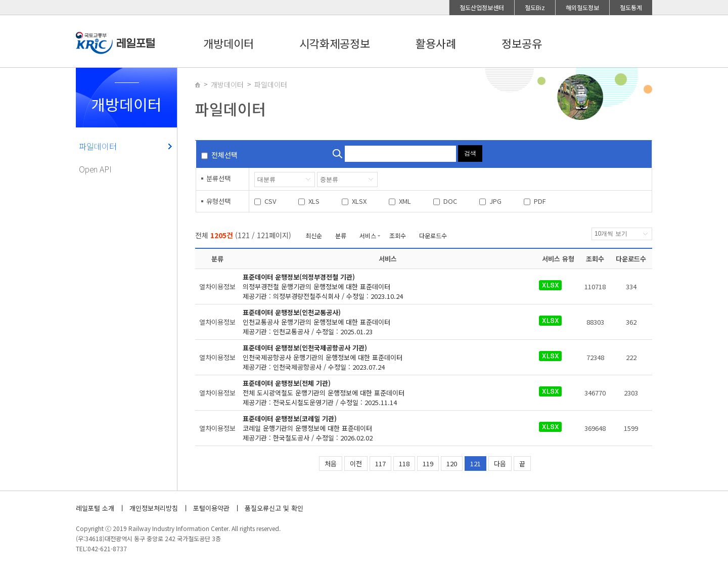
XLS (314, 201)
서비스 (368, 235)
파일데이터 (98, 146)
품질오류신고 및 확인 (274, 508)
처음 (331, 463)
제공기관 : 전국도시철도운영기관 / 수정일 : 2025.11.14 (382, 393)
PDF (540, 201)
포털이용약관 (211, 508)
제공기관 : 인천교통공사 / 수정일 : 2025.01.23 (382, 322)
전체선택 (224, 155)
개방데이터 (229, 43)
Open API (95, 169)
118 (404, 463)
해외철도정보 (582, 7)
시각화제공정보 (335, 43)
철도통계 (631, 7)
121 (475, 463)
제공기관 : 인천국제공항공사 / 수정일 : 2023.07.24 (382, 357)
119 (428, 463)
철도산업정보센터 (482, 7)
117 (380, 463)
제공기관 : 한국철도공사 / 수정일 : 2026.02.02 (382, 428)
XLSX (359, 201)
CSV (270, 201)
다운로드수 (433, 235)
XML (405, 201)
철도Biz (535, 7)
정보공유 (522, 43)
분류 (341, 235)
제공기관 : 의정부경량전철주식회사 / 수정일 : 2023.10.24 (382, 286)
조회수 (398, 235)
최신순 (314, 235)
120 (452, 463)
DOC (450, 201)
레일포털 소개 (95, 508)
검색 (470, 153)
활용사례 (436, 43)
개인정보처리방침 (154, 508)
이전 (356, 463)
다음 (500, 463)
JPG (495, 201)
